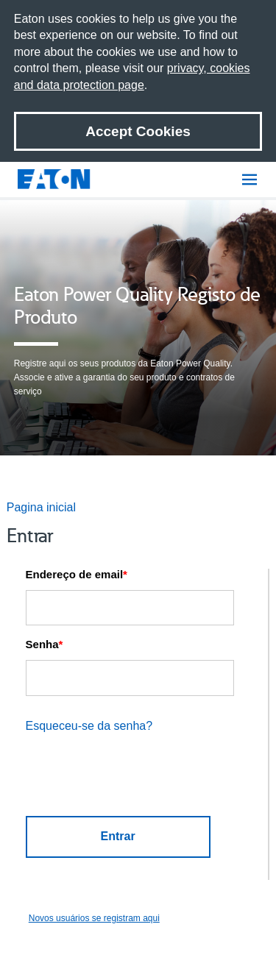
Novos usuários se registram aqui (94, 918)
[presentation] (131, 778)
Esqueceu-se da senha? (89, 726)
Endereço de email (77, 574)
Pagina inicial (41, 507)
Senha (45, 644)
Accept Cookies (138, 131)
